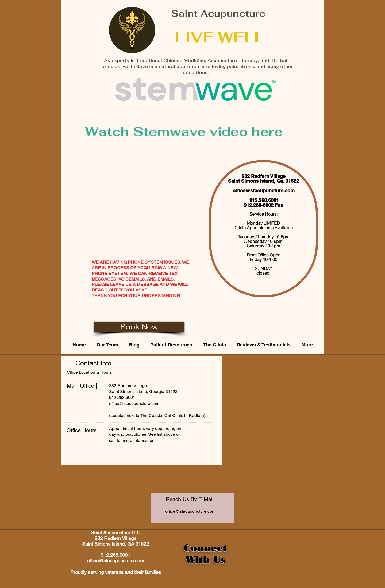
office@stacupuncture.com (264, 191)
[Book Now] (139, 327)
